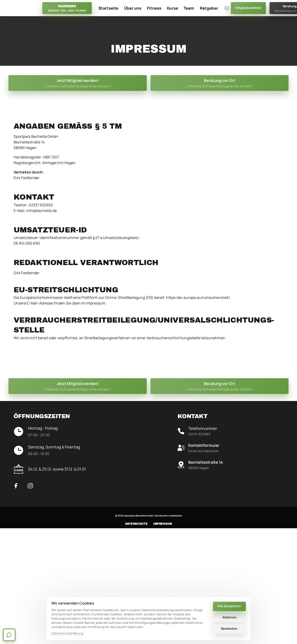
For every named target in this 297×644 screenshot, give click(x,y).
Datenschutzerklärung (67, 633)
